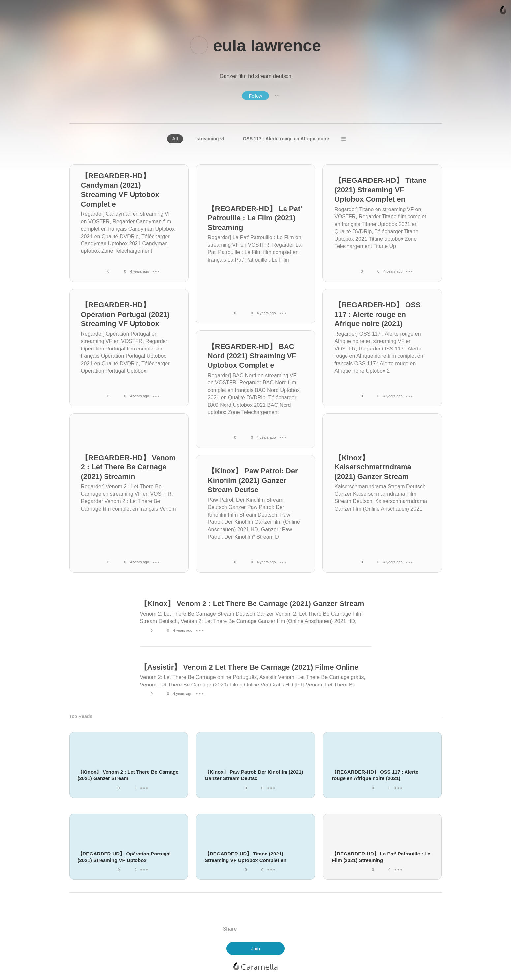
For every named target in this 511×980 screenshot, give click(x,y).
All (175, 139)
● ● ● (277, 96)
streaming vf (210, 139)
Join (255, 949)
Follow (255, 96)
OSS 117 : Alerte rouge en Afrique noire (286, 139)
